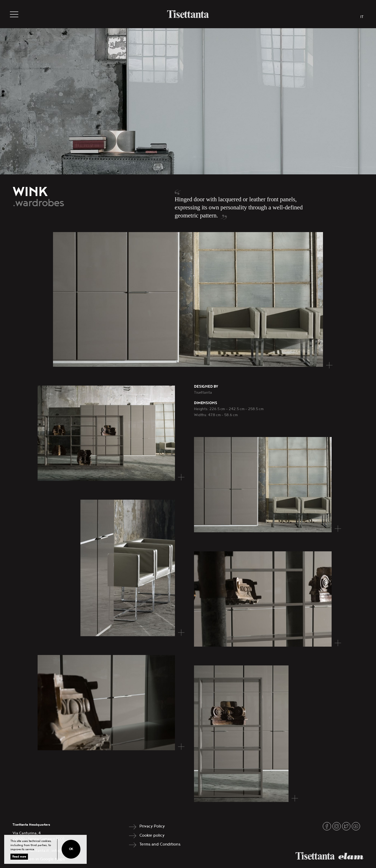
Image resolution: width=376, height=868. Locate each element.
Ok (71, 849)
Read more (19, 857)
